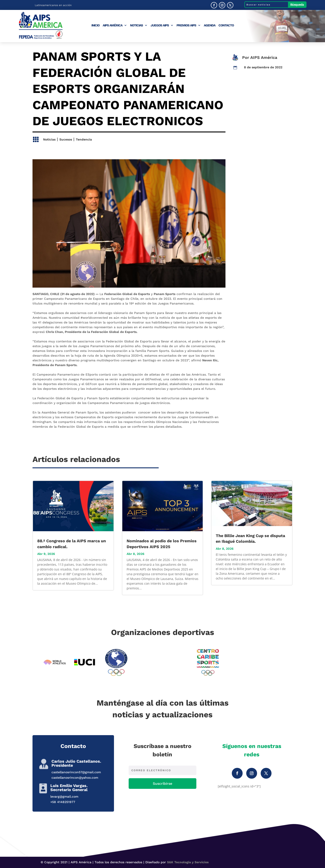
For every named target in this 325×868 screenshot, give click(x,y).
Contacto (226, 25)
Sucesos (66, 139)
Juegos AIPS (160, 25)
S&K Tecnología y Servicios (188, 862)
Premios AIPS (186, 25)
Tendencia (84, 139)
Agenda (210, 25)
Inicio (95, 25)
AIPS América (113, 25)
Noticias (136, 25)
